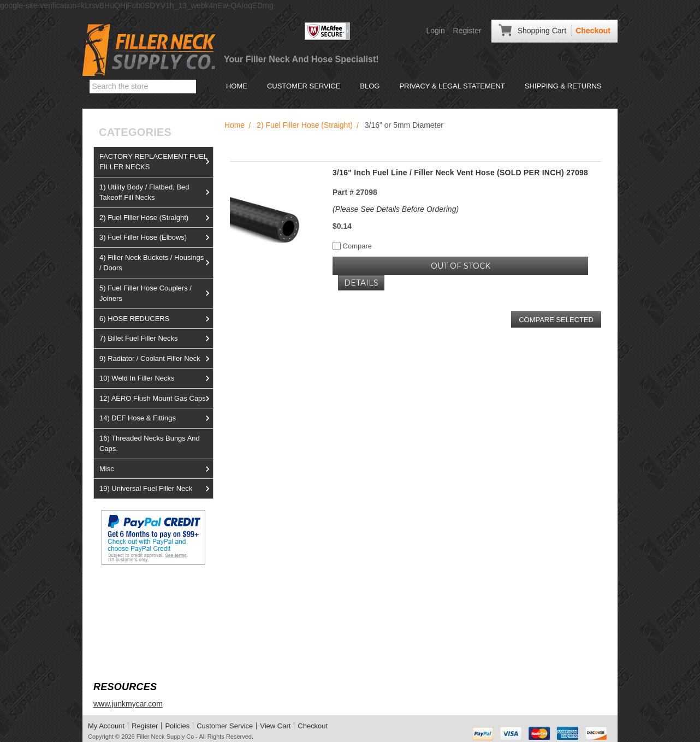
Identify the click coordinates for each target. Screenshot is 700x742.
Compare (352, 246)
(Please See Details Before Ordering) (396, 209)
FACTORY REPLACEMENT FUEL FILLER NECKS (156, 162)
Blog (370, 86)
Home (237, 86)
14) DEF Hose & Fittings (156, 418)
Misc (156, 469)
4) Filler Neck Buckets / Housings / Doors (156, 263)
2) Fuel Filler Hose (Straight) (156, 218)
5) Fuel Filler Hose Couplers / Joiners (156, 293)
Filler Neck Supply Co (165, 737)
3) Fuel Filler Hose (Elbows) (156, 238)
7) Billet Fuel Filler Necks (156, 339)
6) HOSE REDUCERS (156, 319)
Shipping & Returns (563, 86)
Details (361, 283)
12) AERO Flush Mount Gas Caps (156, 399)
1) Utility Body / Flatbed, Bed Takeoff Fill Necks (156, 192)
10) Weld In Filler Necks (156, 378)
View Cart (275, 726)
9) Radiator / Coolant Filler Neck (156, 359)
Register (467, 31)
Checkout (593, 31)
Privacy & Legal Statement (452, 86)
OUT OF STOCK (461, 266)
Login (435, 31)
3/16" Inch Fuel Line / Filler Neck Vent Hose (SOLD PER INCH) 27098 (460, 173)
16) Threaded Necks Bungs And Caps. (150, 444)
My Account (106, 726)
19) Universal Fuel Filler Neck (156, 489)
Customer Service (304, 86)
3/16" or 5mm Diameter (404, 125)
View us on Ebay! (123, 590)
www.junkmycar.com (128, 704)
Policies (177, 726)
